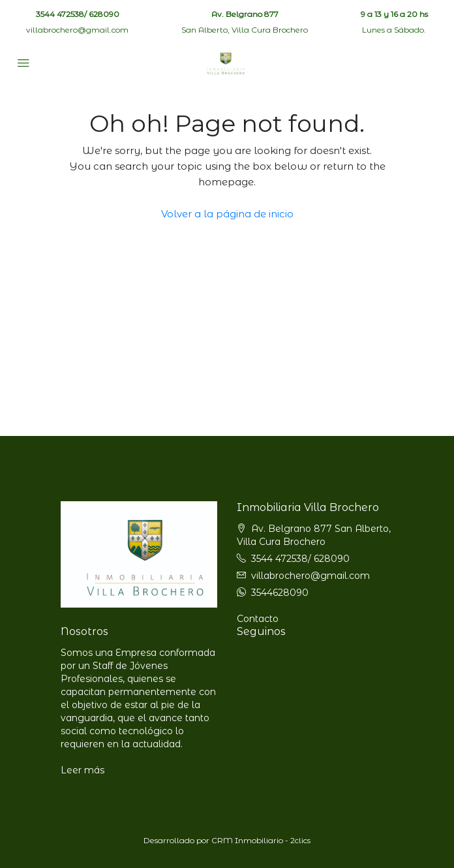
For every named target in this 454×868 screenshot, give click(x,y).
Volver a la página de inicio (227, 214)
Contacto (258, 619)
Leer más (83, 770)
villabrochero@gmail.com (77, 30)
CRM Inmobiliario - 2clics (261, 840)
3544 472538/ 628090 (78, 14)
